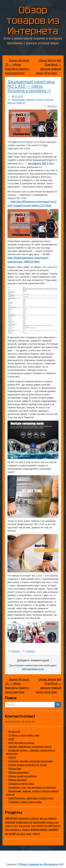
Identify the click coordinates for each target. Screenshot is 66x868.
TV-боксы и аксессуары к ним (24, 735)
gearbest (16, 651)
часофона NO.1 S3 (40, 163)
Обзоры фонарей (17, 780)
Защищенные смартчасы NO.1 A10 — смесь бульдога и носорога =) (31, 86)
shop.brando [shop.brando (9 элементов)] (24, 826)
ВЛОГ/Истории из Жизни (21, 743)
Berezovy (52, 106)
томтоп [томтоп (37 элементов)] (36, 834)
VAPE (11, 739)
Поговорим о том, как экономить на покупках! (32, 787)
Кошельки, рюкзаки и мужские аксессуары (30, 761)
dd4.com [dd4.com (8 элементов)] (44, 818)
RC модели (14, 732)
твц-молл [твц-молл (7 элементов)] (21, 834)
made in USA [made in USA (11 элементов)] (11, 826)
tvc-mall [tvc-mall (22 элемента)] (48, 826)
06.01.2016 (17, 96)
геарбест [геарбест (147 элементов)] (53, 830)
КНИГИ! (12, 757)
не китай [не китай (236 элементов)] (10, 834)
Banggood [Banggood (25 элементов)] (24, 818)
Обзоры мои (15, 769)
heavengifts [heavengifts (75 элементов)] (39, 822)
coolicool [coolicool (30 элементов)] (34, 818)
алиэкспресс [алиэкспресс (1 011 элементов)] (39, 829)
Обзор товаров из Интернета (33, 20)
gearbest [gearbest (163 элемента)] (10, 822)
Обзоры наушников (18, 772)
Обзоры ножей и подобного (23, 776)
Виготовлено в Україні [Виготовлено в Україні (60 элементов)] (17, 830)
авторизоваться (33, 669)
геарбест (30, 651)
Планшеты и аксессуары (21, 784)
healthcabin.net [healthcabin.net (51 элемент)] (24, 822)
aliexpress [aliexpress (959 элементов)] (11, 818)
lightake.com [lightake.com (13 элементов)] (52, 822)
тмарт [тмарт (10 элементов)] (29, 834)
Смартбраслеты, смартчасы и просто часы (31, 798)
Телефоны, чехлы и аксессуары (25, 802)
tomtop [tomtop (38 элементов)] (40, 826)
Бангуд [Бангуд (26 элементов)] (57, 826)
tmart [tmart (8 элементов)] (33, 826)
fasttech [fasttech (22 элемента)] (52, 818)
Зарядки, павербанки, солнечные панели (30, 747)
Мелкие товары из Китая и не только (28, 765)
